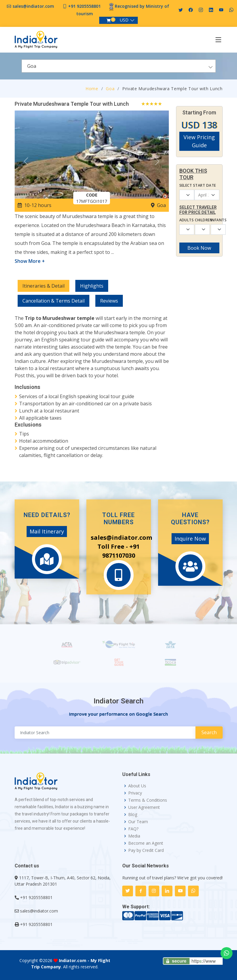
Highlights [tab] (92, 286)
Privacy (135, 793)
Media (134, 836)
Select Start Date (198, 185)
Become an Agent (146, 843)
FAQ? (133, 829)
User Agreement (144, 807)
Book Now (199, 248)
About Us (137, 786)
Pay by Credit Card (146, 850)
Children (199, 220)
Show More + (30, 261)
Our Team (138, 822)
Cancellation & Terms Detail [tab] (53, 301)
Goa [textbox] (32, 66)
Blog (133, 815)
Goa (110, 89)
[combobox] (119, 66)
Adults (184, 220)
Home (92, 89)
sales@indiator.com (33, 6)
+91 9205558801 (84, 6)
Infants (215, 220)
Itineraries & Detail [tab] (43, 286)
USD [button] (124, 20)
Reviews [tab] (109, 301)
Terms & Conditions (148, 800)
